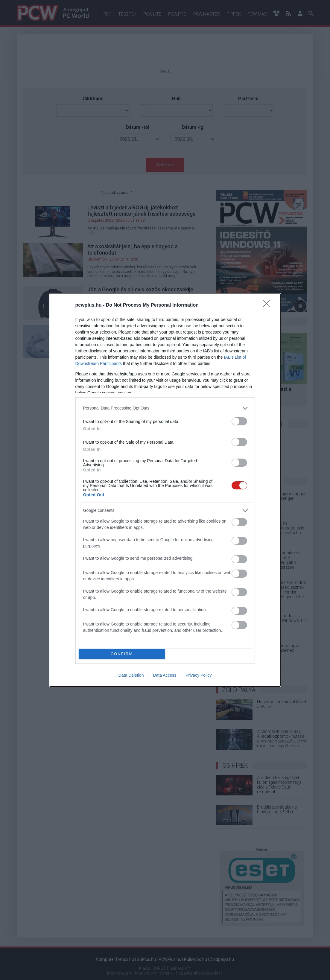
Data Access (165, 675)
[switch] (239, 421)
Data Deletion (131, 675)
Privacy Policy (199, 675)
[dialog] (165, 490)
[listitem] (165, 408)
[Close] (269, 305)
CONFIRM (122, 654)
